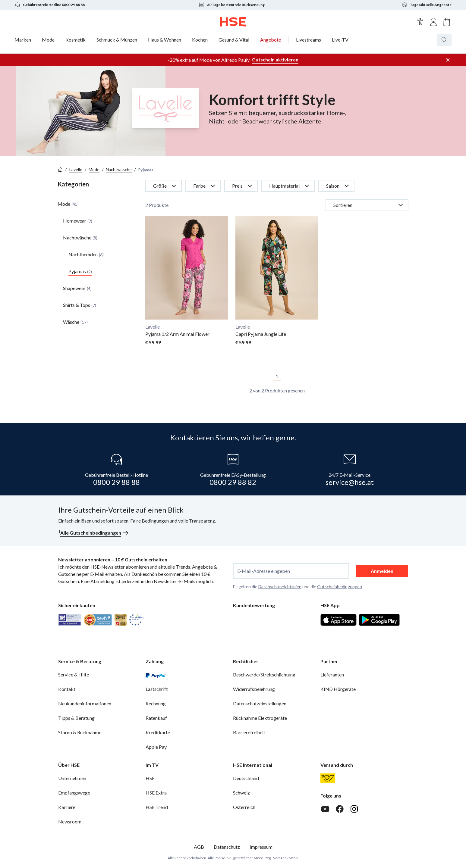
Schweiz (241, 793)
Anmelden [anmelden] (382, 571)
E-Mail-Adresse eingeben (264, 571)
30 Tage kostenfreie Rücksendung (232, 5)
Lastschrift (157, 689)
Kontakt (67, 689)
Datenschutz (227, 847)
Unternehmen (72, 778)
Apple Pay (156, 747)
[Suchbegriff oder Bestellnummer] (456, 40)
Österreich (244, 807)
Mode (94, 169)
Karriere (67, 807)
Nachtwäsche (119, 169)
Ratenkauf (156, 718)
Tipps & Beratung (76, 718)
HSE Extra (156, 793)
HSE (150, 778)
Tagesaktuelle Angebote (427, 5)
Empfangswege (74, 793)
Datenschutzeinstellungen (260, 703)
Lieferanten (332, 674)
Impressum (261, 847)
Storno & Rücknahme (80, 732)
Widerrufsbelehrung (254, 689)
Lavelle (76, 169)
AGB (199, 847)
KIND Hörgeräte (338, 689)
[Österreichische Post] (328, 778)
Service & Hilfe (74, 674)
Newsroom (70, 821)
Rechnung (156, 703)
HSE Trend (157, 807)
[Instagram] (354, 809)
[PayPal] (156, 675)
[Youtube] (325, 809)
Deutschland (246, 778)
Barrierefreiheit (249, 732)
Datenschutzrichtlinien (280, 587)
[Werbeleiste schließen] (448, 60)
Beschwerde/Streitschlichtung (264, 674)
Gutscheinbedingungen (340, 587)
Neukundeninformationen (85, 703)
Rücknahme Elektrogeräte (260, 718)
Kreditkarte (158, 732)
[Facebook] (340, 809)
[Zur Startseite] (233, 22)
